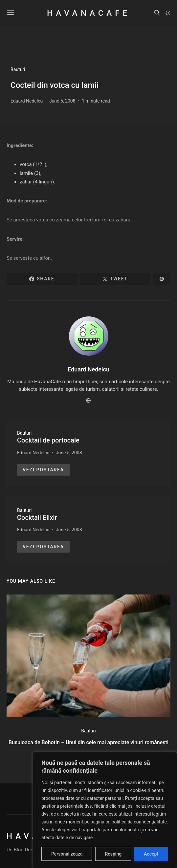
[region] (105, 810)
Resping (113, 854)
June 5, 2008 (62, 101)
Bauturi (18, 69)
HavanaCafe (88, 13)
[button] (168, 13)
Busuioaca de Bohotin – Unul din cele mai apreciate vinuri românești (88, 742)
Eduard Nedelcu (27, 101)
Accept (151, 854)
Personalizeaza (67, 854)
